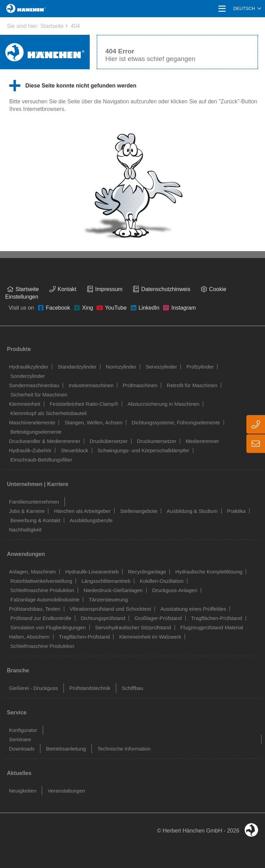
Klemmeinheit (25, 404)
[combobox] (247, 9)
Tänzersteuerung (108, 600)
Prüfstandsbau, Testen (35, 609)
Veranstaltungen (66, 791)
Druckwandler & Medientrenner (45, 441)
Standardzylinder (77, 367)
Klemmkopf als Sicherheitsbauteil (48, 413)
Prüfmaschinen (140, 385)
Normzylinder (121, 367)
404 (75, 26)
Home (14, 8)
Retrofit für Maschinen (192, 385)
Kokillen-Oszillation (162, 581)
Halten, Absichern (29, 637)
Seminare (20, 739)
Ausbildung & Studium (192, 511)
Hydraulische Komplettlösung (209, 572)
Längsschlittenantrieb (106, 581)
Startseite (52, 26)
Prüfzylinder (200, 367)
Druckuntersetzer (157, 441)
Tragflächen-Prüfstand (217, 618)
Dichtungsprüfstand (103, 618)
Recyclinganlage (147, 572)
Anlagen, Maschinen (32, 572)
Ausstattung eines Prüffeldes (193, 609)
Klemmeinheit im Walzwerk (150, 637)
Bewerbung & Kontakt (35, 520)
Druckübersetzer (109, 441)
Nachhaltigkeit (25, 530)
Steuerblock (74, 450)
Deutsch (244, 8)
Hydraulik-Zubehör (30, 450)
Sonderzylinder (28, 376)
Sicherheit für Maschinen (39, 395)
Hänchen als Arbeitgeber (82, 511)
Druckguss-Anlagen (175, 590)
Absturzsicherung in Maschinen (164, 404)
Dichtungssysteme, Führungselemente (176, 422)
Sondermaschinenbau (34, 385)
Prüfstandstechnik (90, 688)
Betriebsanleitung (66, 749)
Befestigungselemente (36, 432)
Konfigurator (23, 730)
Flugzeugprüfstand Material (212, 627)
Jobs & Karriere (27, 511)
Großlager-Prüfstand (158, 618)
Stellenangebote (139, 511)
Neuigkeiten (23, 791)
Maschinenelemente (32, 422)
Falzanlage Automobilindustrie (45, 600)
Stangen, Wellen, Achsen (93, 422)
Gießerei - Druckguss (33, 688)
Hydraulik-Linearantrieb (92, 572)
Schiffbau (132, 688)
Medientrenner (202, 441)
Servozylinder (161, 367)
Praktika (236, 511)
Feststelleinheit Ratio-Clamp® (84, 404)
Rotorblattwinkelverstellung (41, 581)
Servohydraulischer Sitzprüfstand (133, 627)
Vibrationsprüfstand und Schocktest (110, 609)
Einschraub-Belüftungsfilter (41, 460)
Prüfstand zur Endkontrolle (41, 618)
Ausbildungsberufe (91, 520)
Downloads (22, 749)
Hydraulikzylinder (29, 367)
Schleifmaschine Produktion (42, 590)
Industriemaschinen (91, 385)
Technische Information (124, 749)
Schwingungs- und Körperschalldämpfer (144, 450)
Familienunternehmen (34, 502)
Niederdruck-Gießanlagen (113, 590)
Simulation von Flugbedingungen (48, 627)
